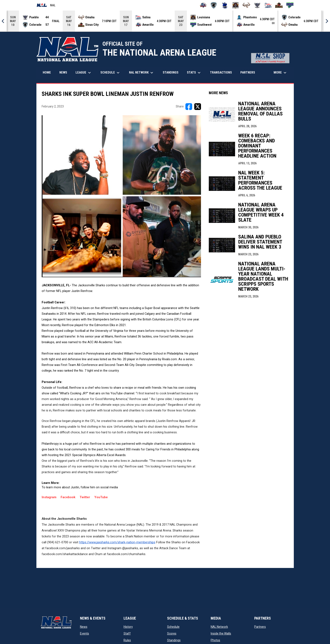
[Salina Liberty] (268, 5)
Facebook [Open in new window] (68, 497)
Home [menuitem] (47, 72)
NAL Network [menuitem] (143, 73)
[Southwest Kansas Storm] (290, 5)
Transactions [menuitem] (221, 72)
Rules (127, 640)
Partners (260, 627)
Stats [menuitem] (194, 73)
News (84, 627)
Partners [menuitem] (248, 72)
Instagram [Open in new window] (51, 497)
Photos (215, 640)
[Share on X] (198, 107)
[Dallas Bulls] (225, 5)
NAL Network (219, 627)
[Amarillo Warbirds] (203, 5)
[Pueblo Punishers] (257, 5)
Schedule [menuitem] (110, 73)
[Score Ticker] (165, 21)
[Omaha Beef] (246, 5)
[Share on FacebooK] (189, 107)
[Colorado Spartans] (214, 5)
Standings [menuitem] (171, 72)
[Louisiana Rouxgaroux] (236, 5)
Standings (174, 640)
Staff (127, 633)
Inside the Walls (221, 633)
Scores (172, 633)
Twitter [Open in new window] (85, 497)
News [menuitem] (63, 72)
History (128, 627)
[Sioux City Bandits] (279, 5)
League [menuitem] (84, 73)
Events (84, 633)
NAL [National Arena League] (46, 6)
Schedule (173, 627)
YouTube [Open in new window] (101, 497)
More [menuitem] (281, 73)
